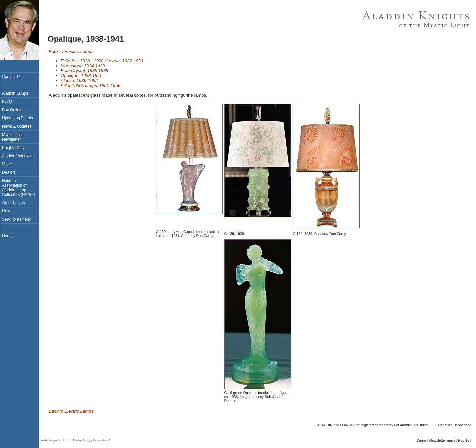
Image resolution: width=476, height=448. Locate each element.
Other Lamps (13, 203)
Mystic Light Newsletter (12, 137)
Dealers (9, 172)
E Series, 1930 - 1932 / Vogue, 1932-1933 (102, 61)
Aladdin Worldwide (18, 156)
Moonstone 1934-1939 (83, 66)
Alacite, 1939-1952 (79, 81)
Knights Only (13, 148)
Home (7, 236)
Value (7, 164)
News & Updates (17, 126)
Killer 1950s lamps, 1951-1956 (91, 86)
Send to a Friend (17, 219)
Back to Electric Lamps (71, 51)
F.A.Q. (7, 102)
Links (7, 211)
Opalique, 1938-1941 (81, 76)
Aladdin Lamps (15, 93)
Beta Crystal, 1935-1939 (85, 71)
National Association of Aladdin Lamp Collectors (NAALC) (19, 188)
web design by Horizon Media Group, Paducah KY (75, 440)
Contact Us (12, 77)
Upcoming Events (18, 118)
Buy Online (12, 110)
